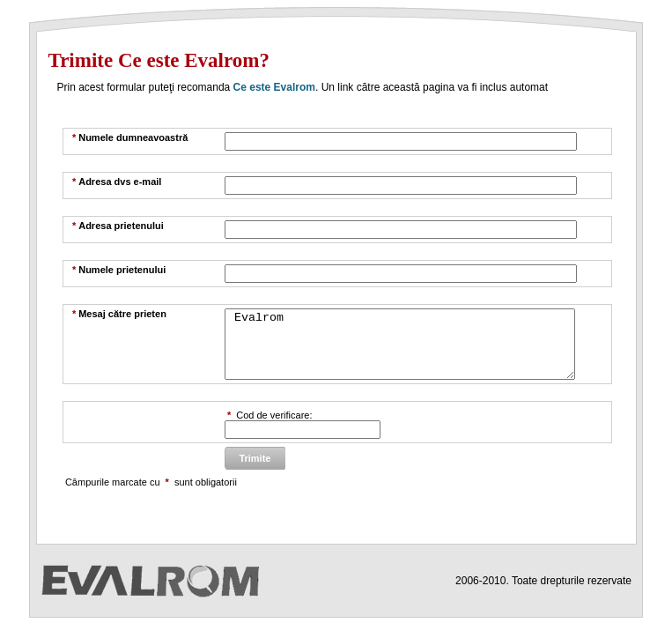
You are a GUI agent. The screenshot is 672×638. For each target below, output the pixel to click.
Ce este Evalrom (274, 87)
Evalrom (400, 351)
